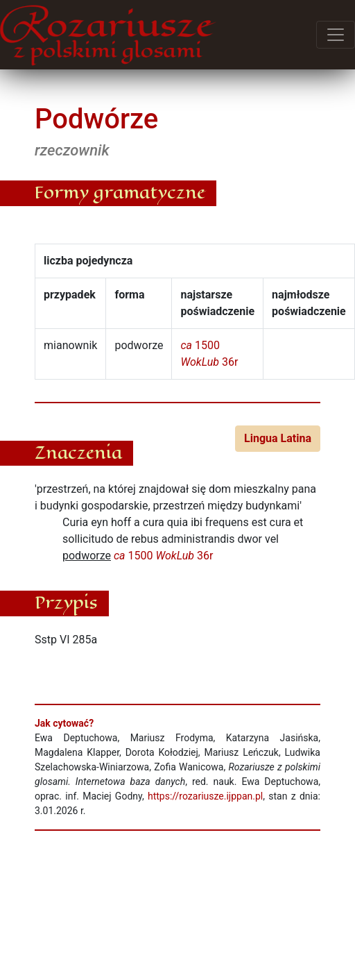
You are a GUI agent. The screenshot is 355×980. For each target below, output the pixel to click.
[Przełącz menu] (336, 35)
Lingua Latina (278, 438)
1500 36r (163, 556)
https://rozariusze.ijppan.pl (205, 796)
